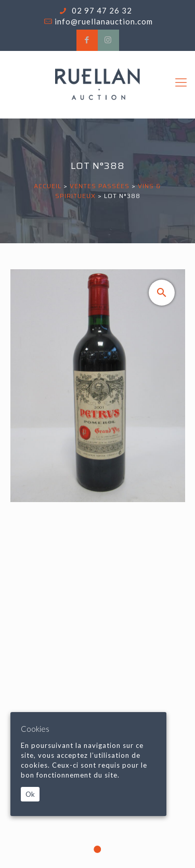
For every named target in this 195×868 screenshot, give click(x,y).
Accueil (48, 186)
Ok (30, 794)
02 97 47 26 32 (101, 10)
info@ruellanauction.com (104, 21)
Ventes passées (100, 186)
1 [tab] (98, 849)
